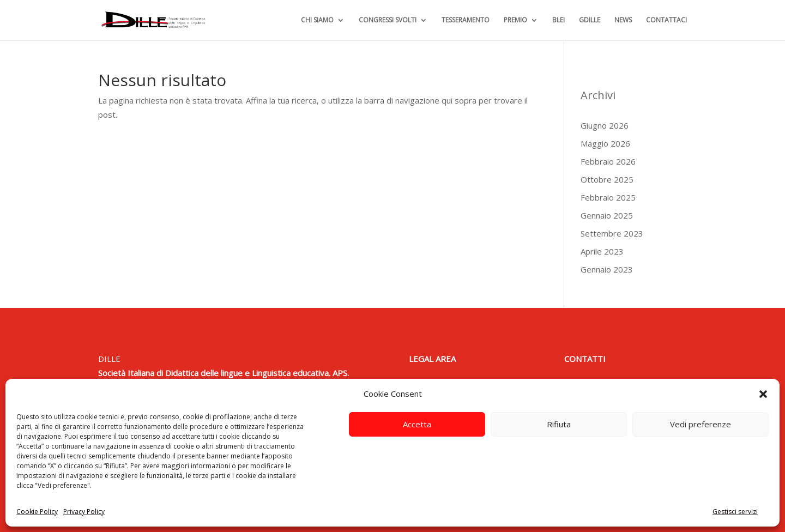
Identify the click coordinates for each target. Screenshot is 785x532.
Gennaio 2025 (607, 215)
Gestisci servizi (735, 512)
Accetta (417, 424)
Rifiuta (559, 424)
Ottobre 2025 (607, 179)
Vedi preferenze (701, 424)
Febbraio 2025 (608, 197)
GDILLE (590, 20)
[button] (763, 394)
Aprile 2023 (602, 251)
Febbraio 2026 (608, 161)
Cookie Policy (37, 512)
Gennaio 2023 (607, 269)
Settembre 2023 (612, 233)
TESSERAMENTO (466, 20)
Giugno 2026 (605, 125)
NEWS (623, 20)
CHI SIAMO (317, 20)
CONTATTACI (666, 20)
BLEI (558, 20)
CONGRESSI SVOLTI (388, 20)
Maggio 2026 (605, 143)
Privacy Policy (84, 512)
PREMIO (515, 20)
